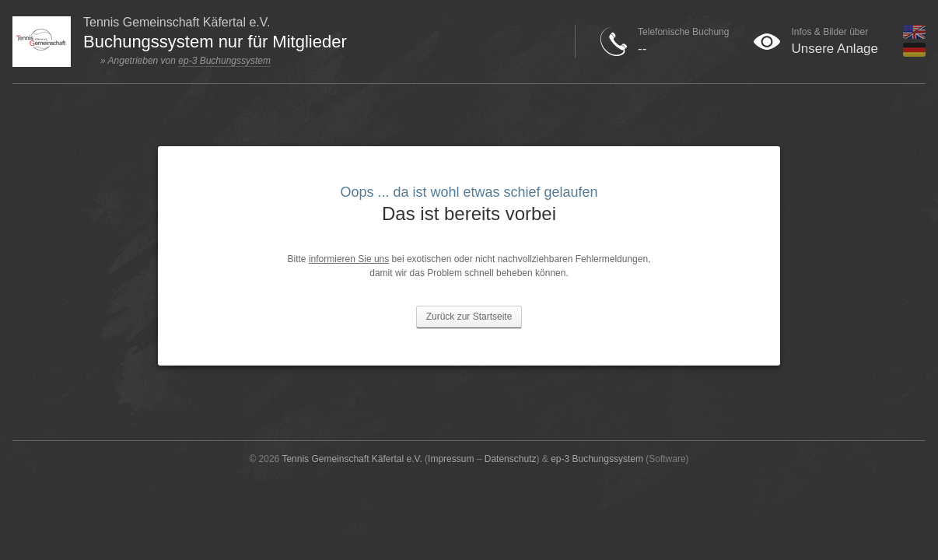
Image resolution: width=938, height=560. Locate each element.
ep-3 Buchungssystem (224, 61)
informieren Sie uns (349, 259)
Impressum (451, 459)
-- (642, 49)
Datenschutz (511, 459)
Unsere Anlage (835, 49)
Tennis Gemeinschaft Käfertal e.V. (352, 459)
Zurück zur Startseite (469, 317)
